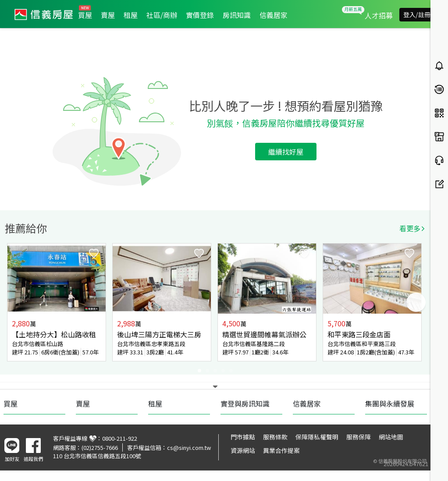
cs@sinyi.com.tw (189, 447)
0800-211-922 (120, 438)
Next (416, 302)
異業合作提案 (281, 450)
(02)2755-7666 (100, 447)
